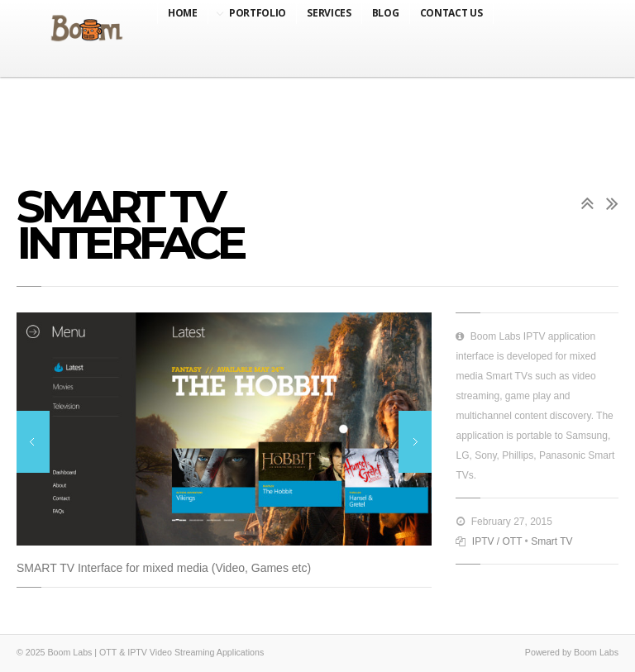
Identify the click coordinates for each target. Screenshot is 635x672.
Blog (386, 13)
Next (415, 442)
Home (183, 13)
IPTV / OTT (497, 541)
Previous (33, 442)
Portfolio (258, 13)
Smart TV (551, 541)
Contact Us (451, 13)
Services (329, 13)
